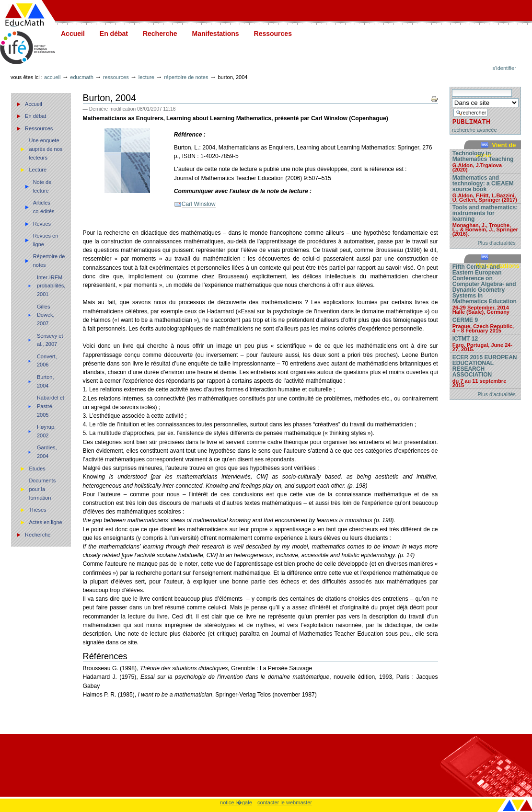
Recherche (160, 34)
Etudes (37, 469)
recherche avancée (474, 130)
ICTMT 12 (485, 343)
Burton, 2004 (46, 381)
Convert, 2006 (47, 361)
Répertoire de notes (186, 77)
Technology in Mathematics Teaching (485, 161)
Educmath (81, 77)
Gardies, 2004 (47, 452)
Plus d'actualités (497, 243)
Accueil (73, 34)
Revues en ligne (46, 240)
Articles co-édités (44, 207)
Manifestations (216, 34)
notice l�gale (236, 802)
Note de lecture (42, 186)
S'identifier (504, 68)
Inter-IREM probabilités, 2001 (51, 286)
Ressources (273, 34)
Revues (42, 224)
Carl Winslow (199, 204)
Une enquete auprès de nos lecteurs (46, 149)
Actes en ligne (45, 522)
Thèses (37, 510)
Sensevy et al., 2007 (50, 340)
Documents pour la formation (42, 489)
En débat (114, 34)
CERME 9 (485, 325)
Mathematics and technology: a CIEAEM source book (485, 188)
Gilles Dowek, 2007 (46, 315)
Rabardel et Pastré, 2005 (51, 406)
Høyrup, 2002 (46, 431)
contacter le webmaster (285, 802)
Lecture (146, 77)
